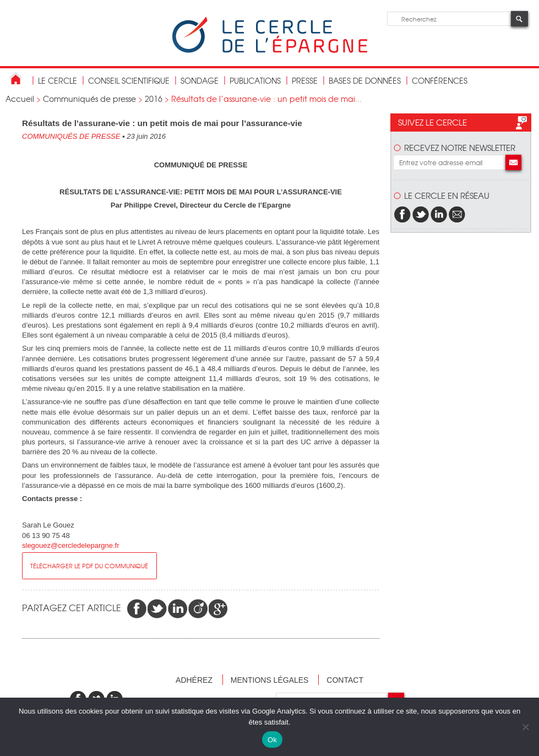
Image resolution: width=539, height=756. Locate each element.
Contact (345, 680)
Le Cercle (58, 80)
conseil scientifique (129, 80)
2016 (154, 99)
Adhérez (194, 680)
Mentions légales (270, 680)
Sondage (200, 80)
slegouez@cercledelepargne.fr (71, 545)
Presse (305, 80)
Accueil (20, 99)
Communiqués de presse (89, 99)
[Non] (525, 727)
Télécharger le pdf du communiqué (89, 565)
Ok (272, 740)
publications (255, 80)
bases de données (365, 80)
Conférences (440, 80)
